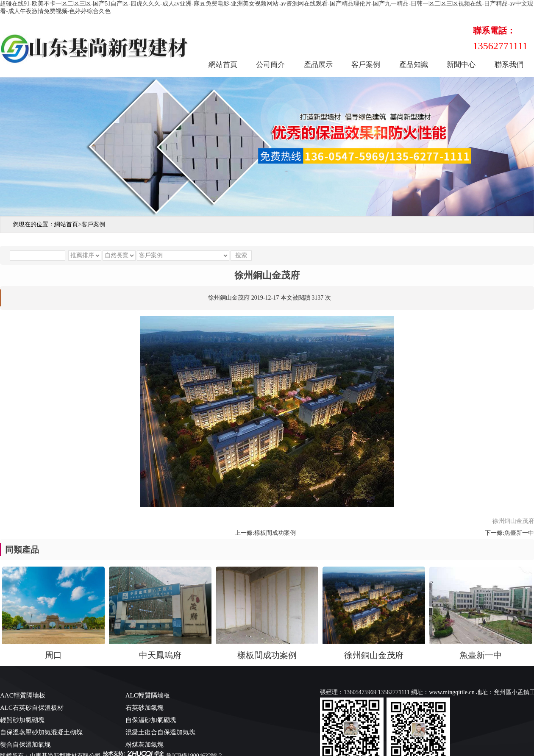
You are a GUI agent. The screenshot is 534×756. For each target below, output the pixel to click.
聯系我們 (509, 65)
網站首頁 (223, 65)
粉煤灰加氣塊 (145, 745)
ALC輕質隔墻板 (148, 695)
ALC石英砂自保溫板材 (32, 708)
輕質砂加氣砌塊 (22, 720)
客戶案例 (366, 65)
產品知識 (414, 65)
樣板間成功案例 (275, 533)
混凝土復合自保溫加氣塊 (160, 732)
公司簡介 (270, 65)
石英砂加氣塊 (145, 708)
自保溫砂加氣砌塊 (151, 720)
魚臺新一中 (519, 533)
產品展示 (318, 65)
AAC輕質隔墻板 (23, 695)
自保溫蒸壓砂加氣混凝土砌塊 (41, 732)
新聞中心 (461, 65)
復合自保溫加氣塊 (25, 745)
